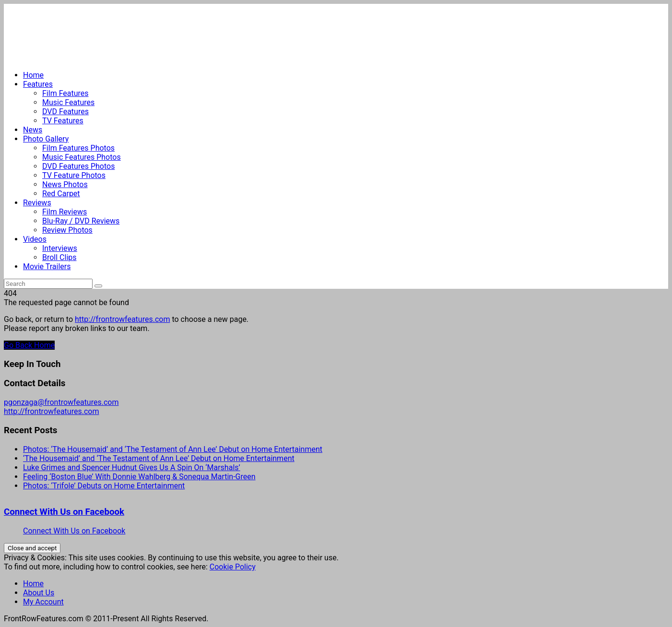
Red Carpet (61, 194)
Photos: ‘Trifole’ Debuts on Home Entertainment (104, 486)
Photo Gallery (46, 139)
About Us (39, 593)
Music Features (68, 102)
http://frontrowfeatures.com (122, 319)
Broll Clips (59, 257)
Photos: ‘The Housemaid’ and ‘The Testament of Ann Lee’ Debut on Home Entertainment (173, 449)
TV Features (63, 121)
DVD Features (65, 112)
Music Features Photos (82, 157)
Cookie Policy (233, 567)
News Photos (65, 184)
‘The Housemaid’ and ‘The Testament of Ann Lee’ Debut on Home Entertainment (159, 458)
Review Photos (67, 230)
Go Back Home (29, 345)
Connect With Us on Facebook (64, 512)
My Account (43, 602)
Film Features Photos (78, 148)
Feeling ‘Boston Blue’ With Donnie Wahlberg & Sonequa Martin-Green (139, 477)
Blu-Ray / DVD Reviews (81, 221)
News (33, 130)
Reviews (37, 203)
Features (38, 84)
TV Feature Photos (74, 175)
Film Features (65, 93)
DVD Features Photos (78, 166)
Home (33, 75)
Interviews (60, 248)
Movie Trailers (47, 266)
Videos (35, 239)
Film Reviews (65, 212)
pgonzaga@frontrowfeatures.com (61, 402)
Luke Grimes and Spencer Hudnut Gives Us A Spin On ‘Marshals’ (132, 467)
